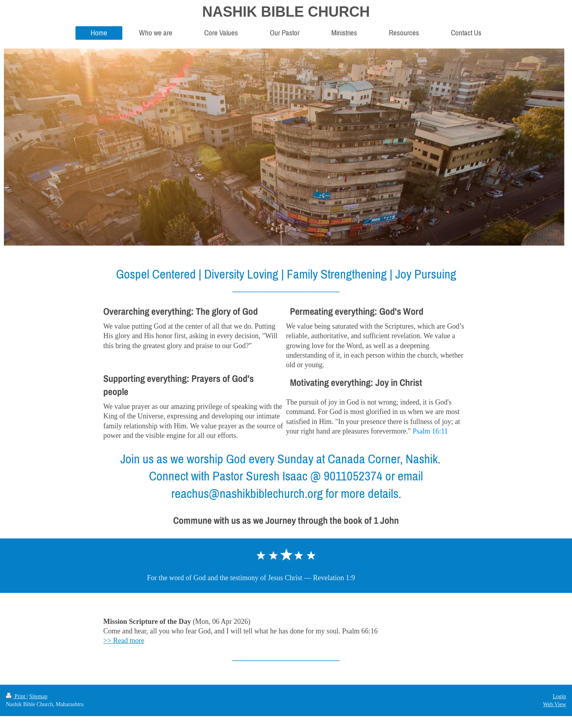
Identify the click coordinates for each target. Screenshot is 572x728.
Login (559, 696)
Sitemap (39, 696)
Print (16, 696)
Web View (555, 704)
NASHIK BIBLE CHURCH (286, 12)
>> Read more (124, 641)
